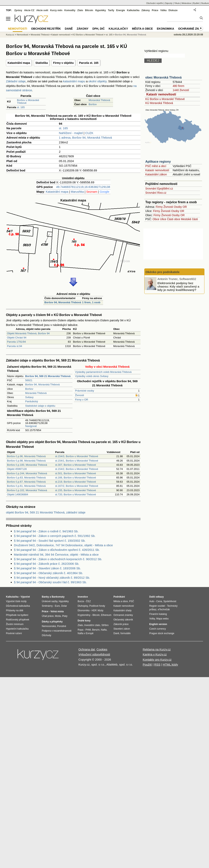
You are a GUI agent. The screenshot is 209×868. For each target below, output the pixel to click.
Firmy (159, 207)
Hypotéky (101, 10)
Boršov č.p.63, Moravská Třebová (26, 478)
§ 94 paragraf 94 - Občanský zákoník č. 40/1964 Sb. (48, 573)
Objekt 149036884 (18, 494)
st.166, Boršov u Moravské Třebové (76, 478)
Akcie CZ (29, 10)
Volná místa (57, 611)
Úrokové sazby (50, 601)
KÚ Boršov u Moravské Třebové (165, 99)
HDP (94, 610)
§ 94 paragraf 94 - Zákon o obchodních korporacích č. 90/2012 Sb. (58, 559)
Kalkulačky (118, 29)
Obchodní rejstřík (155, 3)
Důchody (46, 635)
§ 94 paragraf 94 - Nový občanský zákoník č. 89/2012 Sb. (52, 578)
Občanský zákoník (123, 620)
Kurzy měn (56, 10)
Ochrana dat (87, 649)
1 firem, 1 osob (91, 302)
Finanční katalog (158, 614)
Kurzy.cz (10, 35)
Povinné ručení (14, 633)
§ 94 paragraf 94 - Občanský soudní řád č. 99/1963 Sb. (50, 582)
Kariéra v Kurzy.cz (155, 654)
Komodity (70, 10)
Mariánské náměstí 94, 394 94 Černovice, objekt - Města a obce (56, 555)
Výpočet (25, 597)
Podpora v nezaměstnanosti (57, 631)
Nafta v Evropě (85, 633)
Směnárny (47, 606)
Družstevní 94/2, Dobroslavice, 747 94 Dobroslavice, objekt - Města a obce (63, 545)
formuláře (125, 633)
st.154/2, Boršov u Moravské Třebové (77, 469)
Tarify (111, 10)
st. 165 (21, 107)
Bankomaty (58, 597)
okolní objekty (97, 81)
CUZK (89, 133)
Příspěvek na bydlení (17, 615)
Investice (83, 597)
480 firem (178, 86)
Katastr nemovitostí (161, 94)
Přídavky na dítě (15, 610)
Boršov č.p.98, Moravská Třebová (26, 461)
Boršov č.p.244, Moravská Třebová (27, 473)
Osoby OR (180, 207)
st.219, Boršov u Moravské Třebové (76, 482)
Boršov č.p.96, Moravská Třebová (26, 456)
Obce (156, 219)
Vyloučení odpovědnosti (94, 654)
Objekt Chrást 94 (17, 338)
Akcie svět (42, 10)
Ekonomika (166, 29)
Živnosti (80, 395)
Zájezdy (168, 3)
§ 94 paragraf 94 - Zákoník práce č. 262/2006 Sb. (47, 564)
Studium (205, 3)
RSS (157, 664)
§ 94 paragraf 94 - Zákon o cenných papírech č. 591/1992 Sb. (55, 536)
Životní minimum (15, 624)
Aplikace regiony (158, 162)
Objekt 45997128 (17, 469)
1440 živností (181, 90)
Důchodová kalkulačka (18, 606)
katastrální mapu (74, 81)
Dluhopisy (83, 606)
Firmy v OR (82, 400)
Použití (147, 664)
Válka (163, 10)
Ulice (163, 219)
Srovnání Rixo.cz (156, 193)
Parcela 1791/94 (16, 342)
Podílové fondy (97, 606)
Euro (57, 606)
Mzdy (101, 610)
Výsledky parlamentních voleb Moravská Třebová (103, 372)
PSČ (132, 601)
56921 (29, 380)
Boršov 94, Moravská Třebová (63, 302)
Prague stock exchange (162, 633)
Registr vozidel (157, 606)
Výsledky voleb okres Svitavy (92, 376)
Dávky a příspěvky (52, 622)
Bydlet (196, 3)
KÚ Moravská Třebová (159, 103)
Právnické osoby (84, 391)
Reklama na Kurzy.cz (157, 649)
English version (158, 624)
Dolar (64, 606)
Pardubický (32, 401)
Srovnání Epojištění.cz (159, 189)
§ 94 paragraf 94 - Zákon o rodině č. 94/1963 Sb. (46, 531)
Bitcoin (89, 10)
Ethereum (106, 615)
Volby (152, 619)
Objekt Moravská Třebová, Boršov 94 (28, 333)
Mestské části (189, 219)
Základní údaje (16, 81)
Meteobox (187, 3)
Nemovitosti (22, 35)
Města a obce (142, 29)
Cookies (102, 649)
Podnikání (119, 597)
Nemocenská (49, 626)
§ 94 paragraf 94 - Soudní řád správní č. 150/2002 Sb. (50, 541)
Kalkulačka (133, 10)
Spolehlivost (170, 601)
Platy (65, 616)
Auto (152, 601)
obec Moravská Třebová (163, 77)
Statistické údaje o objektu (40, 406)
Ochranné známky (193, 29)
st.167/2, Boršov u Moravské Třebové (77, 486)
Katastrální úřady (123, 610)
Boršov (93, 104)
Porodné (62, 626)
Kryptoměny (84, 615)
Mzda (58, 616)
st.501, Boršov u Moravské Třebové (76, 473)
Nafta (104, 630)
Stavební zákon (122, 629)
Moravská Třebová (99, 100)
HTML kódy (170, 664)
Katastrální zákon (156, 174)
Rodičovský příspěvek (18, 620)
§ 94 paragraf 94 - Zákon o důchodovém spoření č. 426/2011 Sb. (57, 550)
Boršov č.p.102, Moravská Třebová (27, 490)
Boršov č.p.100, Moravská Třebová (27, 465)
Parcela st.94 (15, 346)
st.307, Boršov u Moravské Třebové (76, 465)
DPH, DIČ (98, 29)
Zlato (80, 10)
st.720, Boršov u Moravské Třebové (76, 494)
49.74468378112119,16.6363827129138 (83, 187)
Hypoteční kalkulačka (17, 629)
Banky (45, 597)
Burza (81, 601)
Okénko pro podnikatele (163, 272)
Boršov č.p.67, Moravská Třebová (26, 482)
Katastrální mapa (19, 63)
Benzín (96, 630)
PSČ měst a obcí (156, 166)
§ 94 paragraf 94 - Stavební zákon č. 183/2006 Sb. (47, 568)
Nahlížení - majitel (71, 133)
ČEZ (88, 601)
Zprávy (18, 10)
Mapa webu (162, 619)
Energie (121, 10)
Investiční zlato (92, 625)
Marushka (77, 192)
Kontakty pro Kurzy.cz (157, 660)
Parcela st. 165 (89, 63)
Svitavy (29, 397)
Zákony (146, 10)
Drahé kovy (84, 621)
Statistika (42, 63)
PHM (88, 630)
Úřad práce (48, 616)
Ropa (81, 630)
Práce (155, 10)
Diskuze (173, 10)
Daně (69, 29)
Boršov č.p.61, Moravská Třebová (26, 486)
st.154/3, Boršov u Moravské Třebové (77, 456)
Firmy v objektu (63, 63)
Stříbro (105, 625)
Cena (159, 601)
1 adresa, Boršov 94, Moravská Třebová (85, 138)
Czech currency (158, 629)
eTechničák (164, 609)
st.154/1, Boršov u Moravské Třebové (77, 461)
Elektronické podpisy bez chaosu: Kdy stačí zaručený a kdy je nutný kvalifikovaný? (178, 286)
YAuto (177, 3)
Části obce (174, 219)
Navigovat (31, 426)
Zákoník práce (121, 624)
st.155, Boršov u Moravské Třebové (76, 490)
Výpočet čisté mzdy (16, 601)
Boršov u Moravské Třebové (28, 102)
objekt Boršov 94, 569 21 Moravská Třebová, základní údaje (46, 512)
